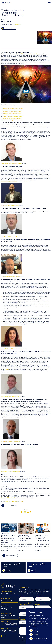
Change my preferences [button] (39, 639)
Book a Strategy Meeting (7, 596)
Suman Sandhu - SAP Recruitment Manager (13, 101)
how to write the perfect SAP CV (9, 167)
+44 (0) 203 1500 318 (9, 612)
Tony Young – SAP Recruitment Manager (11, 262)
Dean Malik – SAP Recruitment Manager (11, 428)
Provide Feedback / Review (8, 604)
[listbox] (43, 602)
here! (32, 433)
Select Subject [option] (41, 602)
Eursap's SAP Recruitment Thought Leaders (27, 40)
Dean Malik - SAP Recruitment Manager (12, 104)
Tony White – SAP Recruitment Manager (11, 223)
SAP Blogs (7, 355)
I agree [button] (35, 630)
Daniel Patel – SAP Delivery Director (10, 192)
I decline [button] (36, 634)
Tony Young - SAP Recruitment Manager (12, 99)
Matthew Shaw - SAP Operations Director (12, 103)
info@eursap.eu (8, 581)
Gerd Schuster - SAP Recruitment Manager (13, 94)
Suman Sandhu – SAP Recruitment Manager (12, 335)
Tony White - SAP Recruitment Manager (12, 98)
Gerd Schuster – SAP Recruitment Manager (12, 150)
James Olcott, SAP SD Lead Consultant (14, 487)
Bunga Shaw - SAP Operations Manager (12, 106)
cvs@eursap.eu (8, 588)
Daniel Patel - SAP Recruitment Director (12, 96)
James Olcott (18, 24)
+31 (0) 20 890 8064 (9, 619)
